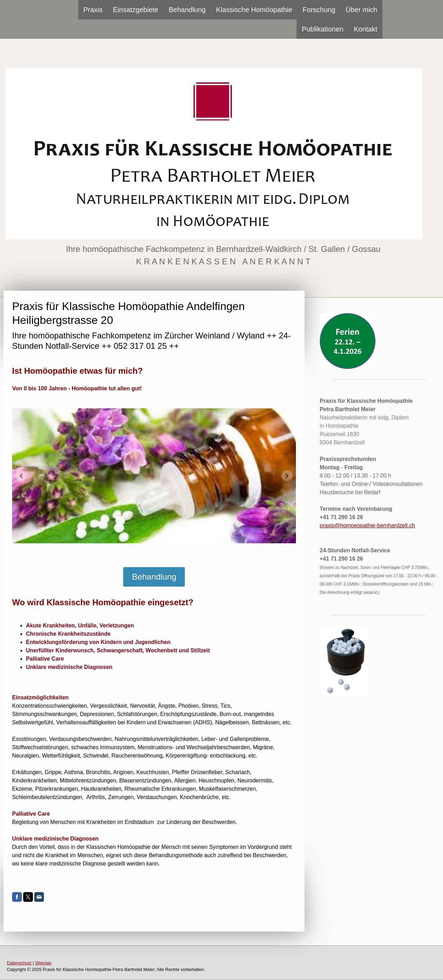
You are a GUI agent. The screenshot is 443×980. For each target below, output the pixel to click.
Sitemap (43, 963)
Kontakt (365, 29)
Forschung (319, 10)
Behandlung (187, 10)
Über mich (361, 10)
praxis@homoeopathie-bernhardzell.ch (367, 525)
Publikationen (323, 29)
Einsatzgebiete (135, 10)
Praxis (93, 10)
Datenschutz (19, 963)
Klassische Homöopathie (254, 10)
